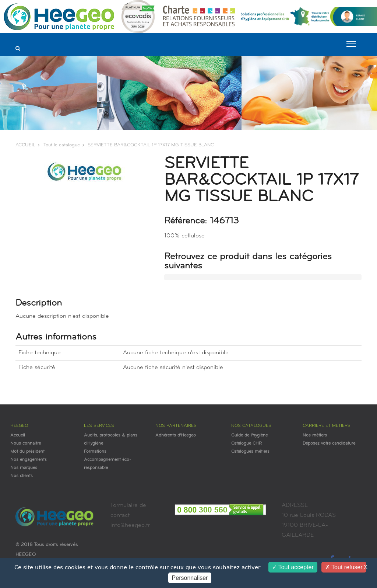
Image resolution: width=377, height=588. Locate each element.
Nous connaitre (26, 443)
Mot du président (27, 452)
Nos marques (24, 468)
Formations (95, 452)
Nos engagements (29, 460)
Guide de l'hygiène (249, 435)
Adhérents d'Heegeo (176, 435)
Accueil (18, 435)
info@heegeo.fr (130, 525)
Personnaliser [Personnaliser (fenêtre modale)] (190, 578)
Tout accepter (293, 567)
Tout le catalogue (62, 145)
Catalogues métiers (250, 452)
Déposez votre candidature (329, 443)
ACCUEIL (25, 145)
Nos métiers (315, 435)
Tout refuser (344, 567)
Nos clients (22, 476)
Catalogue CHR (246, 443)
